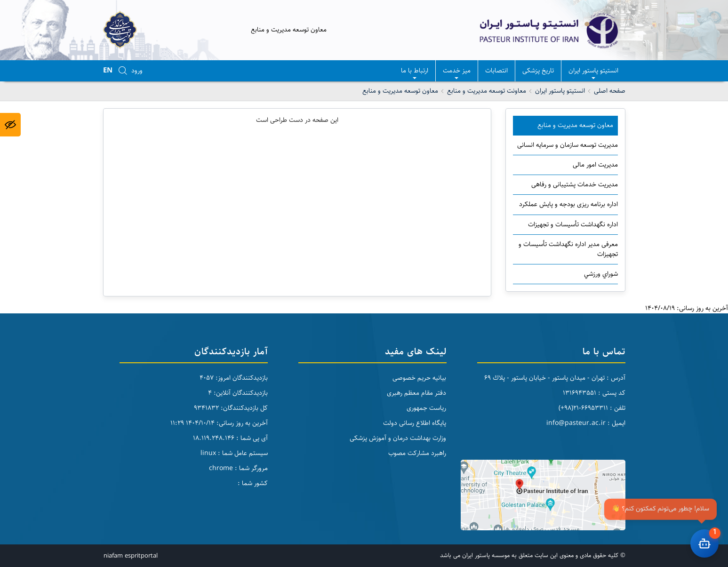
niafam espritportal (131, 556)
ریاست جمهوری (426, 408)
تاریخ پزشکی (538, 71)
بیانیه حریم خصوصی (419, 378)
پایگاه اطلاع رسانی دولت (415, 423)
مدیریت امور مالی (595, 165)
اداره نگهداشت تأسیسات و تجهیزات (573, 224)
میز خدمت (457, 73)
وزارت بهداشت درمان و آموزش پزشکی (398, 438)
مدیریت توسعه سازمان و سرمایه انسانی (568, 145)
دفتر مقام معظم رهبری (416, 393)
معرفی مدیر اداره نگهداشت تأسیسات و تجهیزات (568, 249)
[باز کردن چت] (704, 543)
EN (108, 70)
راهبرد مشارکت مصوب (417, 453)
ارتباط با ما (415, 73)
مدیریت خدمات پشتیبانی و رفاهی (575, 184)
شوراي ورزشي (601, 274)
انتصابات (496, 71)
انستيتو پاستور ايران (593, 73)
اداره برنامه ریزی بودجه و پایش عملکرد (568, 204)
